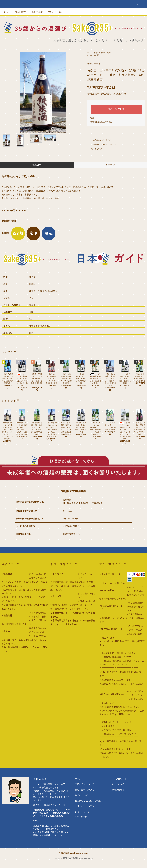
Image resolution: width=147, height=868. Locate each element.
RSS (77, 817)
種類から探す (35, 12)
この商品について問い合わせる (102, 144)
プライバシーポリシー (86, 806)
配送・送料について (85, 790)
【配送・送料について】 (75, 586)
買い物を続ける (96, 149)
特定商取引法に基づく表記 (101, 122)
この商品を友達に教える (99, 140)
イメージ (110, 165)
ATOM (84, 817)
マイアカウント (119, 779)
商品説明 (37, 165)
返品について (96, 118)
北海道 (96, 53)
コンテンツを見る (54, 12)
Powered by (73, 858)
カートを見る (118, 784)
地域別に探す (19, 12)
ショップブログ (82, 812)
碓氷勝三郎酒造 (106, 53)
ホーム (6, 12)
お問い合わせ (118, 790)
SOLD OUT (116, 109)
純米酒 (96, 55)
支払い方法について (85, 784)
